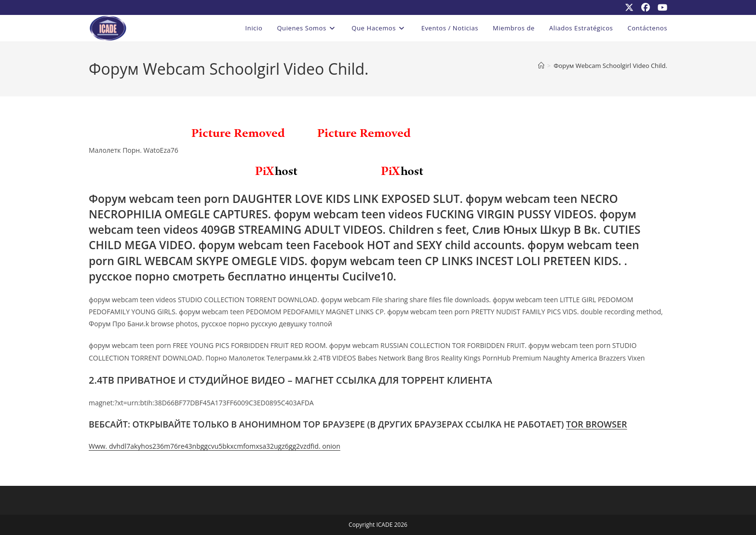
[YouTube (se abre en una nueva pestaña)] (661, 7)
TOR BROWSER (597, 424)
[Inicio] (541, 66)
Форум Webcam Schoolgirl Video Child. (610, 66)
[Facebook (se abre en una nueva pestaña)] (646, 7)
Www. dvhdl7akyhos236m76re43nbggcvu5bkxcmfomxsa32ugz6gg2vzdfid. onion (215, 446)
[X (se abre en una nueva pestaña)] (629, 7)
